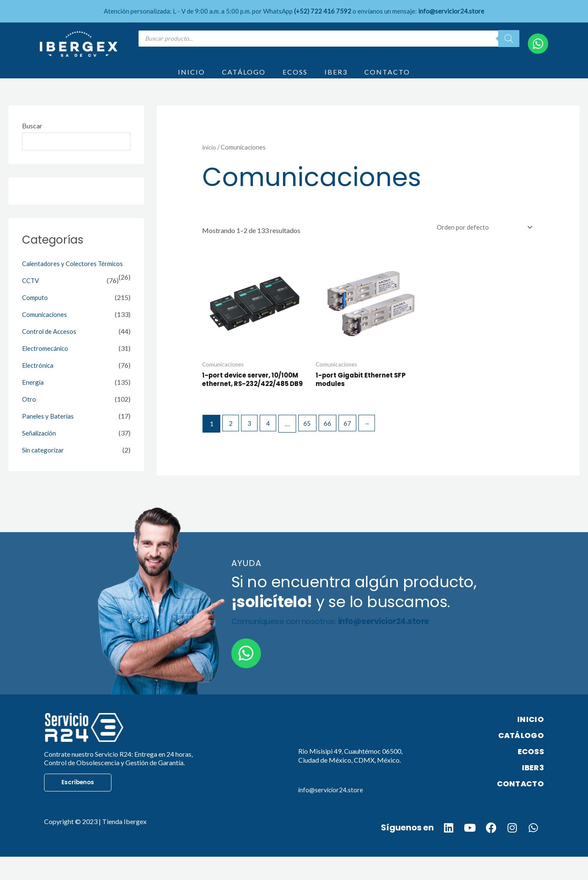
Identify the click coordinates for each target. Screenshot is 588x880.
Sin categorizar (44, 462)
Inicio (209, 158)
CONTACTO (387, 77)
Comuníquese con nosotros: (338, 644)
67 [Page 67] (353, 446)
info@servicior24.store (332, 812)
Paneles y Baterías (49, 428)
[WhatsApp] (538, 44)
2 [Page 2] (232, 446)
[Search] (509, 39)
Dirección (322, 762)
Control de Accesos (50, 343)
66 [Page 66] (332, 446)
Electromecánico (47, 360)
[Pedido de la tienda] (480, 239)
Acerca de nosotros (347, 744)
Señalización (40, 445)
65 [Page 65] (311, 446)
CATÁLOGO (244, 77)
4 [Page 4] (271, 446)
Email (311, 801)
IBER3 (336, 77)
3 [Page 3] (251, 446)
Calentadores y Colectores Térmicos (75, 276)
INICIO (191, 77)
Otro (29, 411)
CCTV (31, 293)
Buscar (32, 137)
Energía (33, 394)
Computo (36, 310)
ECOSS (295, 77)
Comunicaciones (46, 326)
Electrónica (39, 377)
